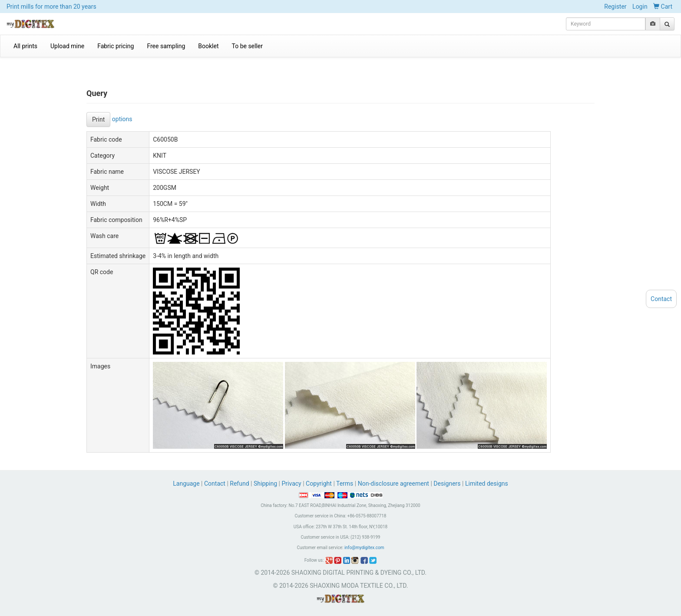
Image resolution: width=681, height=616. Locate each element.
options (122, 119)
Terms (345, 484)
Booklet (208, 46)
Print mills (51, 7)
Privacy (291, 484)
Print (98, 119)
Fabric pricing (116, 46)
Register (615, 7)
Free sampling (166, 46)
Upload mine (67, 46)
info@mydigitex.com (364, 548)
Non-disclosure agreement (393, 484)
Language (187, 484)
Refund (239, 484)
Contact (215, 484)
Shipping (265, 484)
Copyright (319, 484)
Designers (447, 484)
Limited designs (487, 484)
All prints (25, 46)
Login (640, 7)
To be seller (248, 46)
